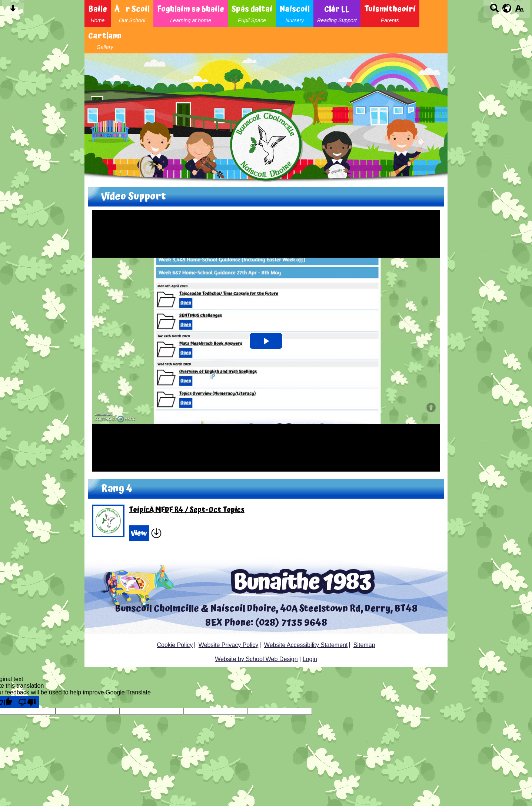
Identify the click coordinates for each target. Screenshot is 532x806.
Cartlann (105, 40)
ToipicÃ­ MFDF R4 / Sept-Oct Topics (187, 510)
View (139, 533)
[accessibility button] (519, 11)
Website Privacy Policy (229, 645)
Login (310, 659)
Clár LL (337, 13)
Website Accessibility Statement (306, 645)
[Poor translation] (27, 702)
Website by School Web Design (256, 659)
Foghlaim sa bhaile (191, 13)
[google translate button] (507, 8)
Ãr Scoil (132, 13)
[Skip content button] (13, 11)
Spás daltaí (252, 13)
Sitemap (364, 645)
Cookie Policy (175, 645)
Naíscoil (295, 13)
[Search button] (494, 11)
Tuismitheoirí (390, 13)
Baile (98, 13)
